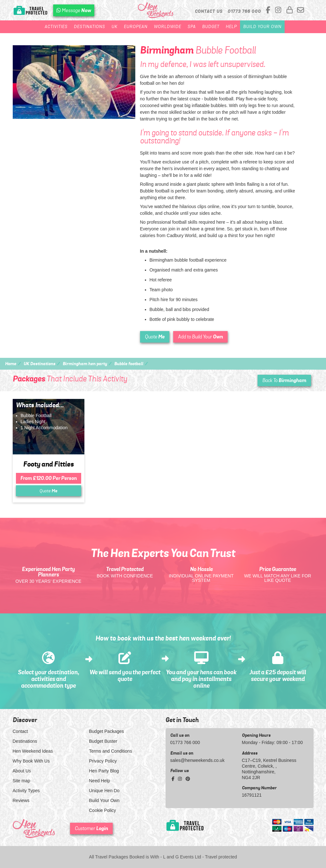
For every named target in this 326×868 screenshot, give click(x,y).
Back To (284, 380)
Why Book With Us (31, 761)
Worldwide (167, 27)
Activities (56, 27)
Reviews (21, 800)
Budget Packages (107, 731)
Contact (20, 731)
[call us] (244, 11)
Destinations (89, 27)
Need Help (100, 781)
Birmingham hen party (85, 364)
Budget (211, 27)
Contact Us (209, 11)
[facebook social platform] (269, 10)
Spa (192, 27)
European (136, 27)
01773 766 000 (185, 742)
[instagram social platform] (279, 10)
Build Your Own (262, 27)
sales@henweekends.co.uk (198, 760)
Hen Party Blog (104, 771)
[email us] (301, 10)
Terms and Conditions (111, 751)
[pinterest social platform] (188, 779)
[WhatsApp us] (74, 10)
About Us (22, 771)
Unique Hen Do (104, 791)
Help (231, 27)
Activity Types (26, 791)
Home (11, 364)
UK (114, 27)
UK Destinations (39, 364)
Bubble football (129, 364)
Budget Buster (103, 741)
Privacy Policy (103, 761)
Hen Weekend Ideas (33, 751)
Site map (21, 781)
